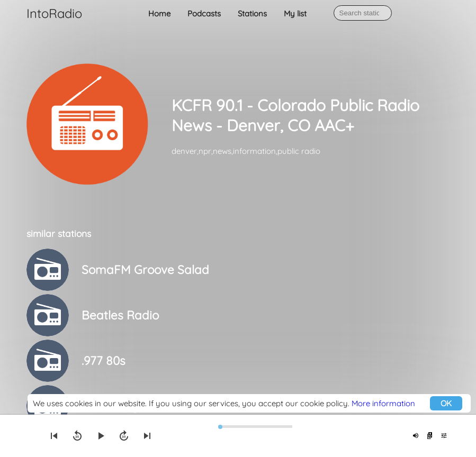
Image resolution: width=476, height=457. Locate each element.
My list (295, 13)
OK (446, 403)
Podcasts (204, 13)
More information (383, 403)
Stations (252, 13)
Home (159, 13)
